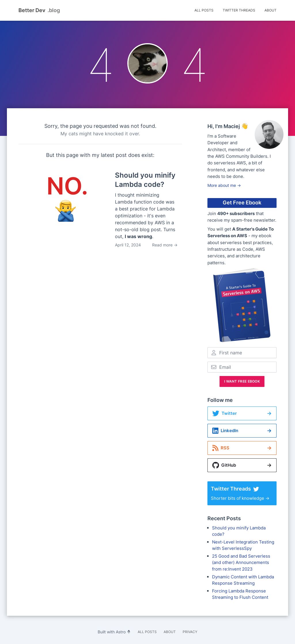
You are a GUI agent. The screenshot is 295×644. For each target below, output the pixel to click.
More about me (224, 185)
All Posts (204, 10)
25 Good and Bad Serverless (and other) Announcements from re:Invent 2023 (241, 563)
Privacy (190, 632)
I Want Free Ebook (242, 381)
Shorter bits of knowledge (242, 493)
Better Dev (39, 10)
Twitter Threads (239, 10)
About (271, 10)
